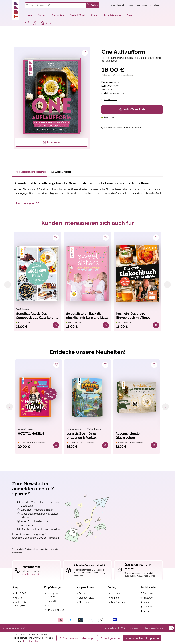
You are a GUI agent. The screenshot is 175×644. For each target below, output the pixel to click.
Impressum (135, 628)
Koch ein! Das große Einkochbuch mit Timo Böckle (132, 316)
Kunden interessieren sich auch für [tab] (88, 223)
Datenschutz (110, 628)
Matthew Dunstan (75, 429)
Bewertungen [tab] (61, 172)
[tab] (30, 173)
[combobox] (55, 5)
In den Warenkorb (132, 110)
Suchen (92, 5)
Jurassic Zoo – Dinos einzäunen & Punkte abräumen (82, 436)
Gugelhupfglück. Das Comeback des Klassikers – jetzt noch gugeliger (36, 316)
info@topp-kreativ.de (31, 574)
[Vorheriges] (8, 285)
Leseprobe (51, 142)
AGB (123, 628)
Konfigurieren (111, 638)
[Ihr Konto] (35, 23)
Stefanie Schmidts (26, 429)
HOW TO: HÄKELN (31, 434)
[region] (51, 98)
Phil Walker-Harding (92, 429)
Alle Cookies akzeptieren (144, 638)
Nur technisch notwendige (78, 638)
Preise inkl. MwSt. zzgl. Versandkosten (117, 75)
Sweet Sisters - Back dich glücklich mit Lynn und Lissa (87, 316)
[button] (27, 203)
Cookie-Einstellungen (154, 628)
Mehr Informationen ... (33, 641)
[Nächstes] (167, 285)
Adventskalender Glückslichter (128, 436)
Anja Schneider (22, 309)
